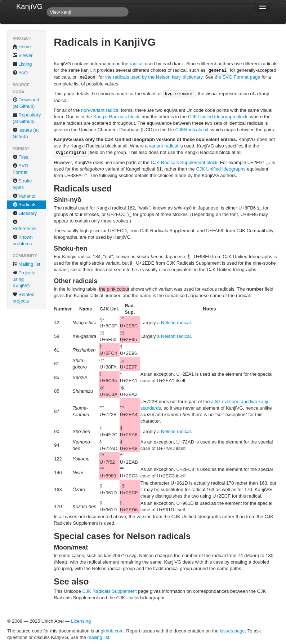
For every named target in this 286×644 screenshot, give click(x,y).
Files (20, 157)
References (24, 225)
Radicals (24, 205)
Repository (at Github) (27, 118)
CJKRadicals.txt (192, 130)
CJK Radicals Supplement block (184, 162)
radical (137, 64)
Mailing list (26, 264)
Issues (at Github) (26, 133)
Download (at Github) (26, 103)
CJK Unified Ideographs (221, 169)
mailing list (99, 637)
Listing (22, 64)
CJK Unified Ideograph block (218, 117)
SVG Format (20, 169)
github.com (112, 631)
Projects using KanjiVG (24, 279)
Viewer (23, 55)
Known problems (23, 240)
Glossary (25, 213)
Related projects (24, 298)
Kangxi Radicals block (116, 117)
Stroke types (22, 184)
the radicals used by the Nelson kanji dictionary (154, 77)
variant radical (164, 146)
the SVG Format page (237, 77)
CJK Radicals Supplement (110, 591)
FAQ (20, 73)
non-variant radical (100, 110)
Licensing (81, 621)
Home (22, 47)
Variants (24, 196)
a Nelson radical (174, 323)
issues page (232, 631)
